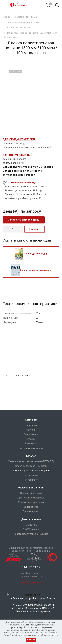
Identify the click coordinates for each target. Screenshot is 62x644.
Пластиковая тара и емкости (31, 466)
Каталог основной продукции (31, 270)
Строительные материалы (31, 498)
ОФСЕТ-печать (31, 529)
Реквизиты (31, 443)
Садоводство (31, 507)
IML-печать (31, 525)
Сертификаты (31, 434)
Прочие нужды (31, 511)
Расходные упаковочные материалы (31, 471)
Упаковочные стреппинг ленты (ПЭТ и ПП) (31, 461)
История (31, 430)
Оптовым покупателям (31, 448)
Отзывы (31, 439)
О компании (31, 425)
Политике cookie (50, 635)
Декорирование (31, 519)
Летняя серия (31, 475)
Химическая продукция (31, 502)
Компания (31, 420)
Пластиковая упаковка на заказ (31, 534)
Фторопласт (31, 480)
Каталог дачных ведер (31, 254)
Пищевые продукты (31, 493)
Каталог (31, 456)
